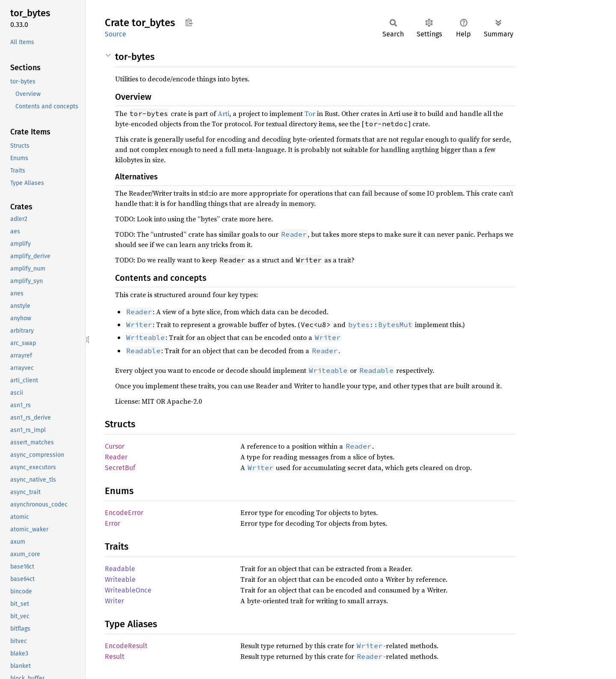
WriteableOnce (128, 590)
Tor (310, 113)
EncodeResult (126, 646)
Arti (224, 113)
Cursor (115, 446)
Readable (120, 569)
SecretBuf (120, 468)
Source (115, 34)
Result (115, 657)
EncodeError (124, 513)
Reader (116, 457)
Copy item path (189, 22)
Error (113, 523)
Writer (114, 601)
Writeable (120, 579)
